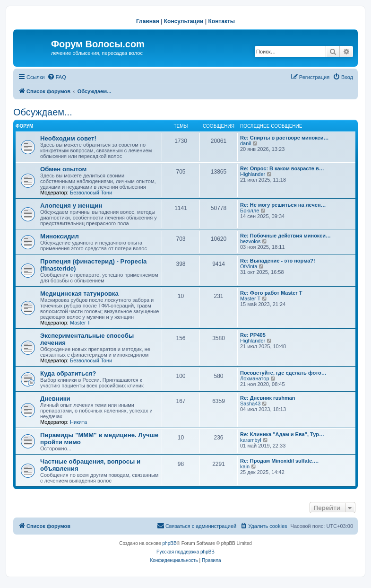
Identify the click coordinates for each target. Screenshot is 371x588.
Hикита (78, 422)
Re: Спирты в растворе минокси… (284, 138)
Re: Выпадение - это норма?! (278, 261)
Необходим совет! (68, 138)
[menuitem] (57, 77)
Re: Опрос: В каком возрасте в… (282, 168)
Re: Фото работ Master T (271, 293)
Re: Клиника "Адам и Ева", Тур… (282, 434)
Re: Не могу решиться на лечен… (283, 205)
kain (245, 466)
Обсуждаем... (43, 112)
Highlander (253, 174)
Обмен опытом (63, 169)
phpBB (170, 543)
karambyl (251, 440)
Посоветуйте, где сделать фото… (283, 373)
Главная (148, 21)
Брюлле (250, 211)
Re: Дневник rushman (268, 398)
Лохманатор (255, 378)
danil (246, 143)
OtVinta (249, 266)
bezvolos (250, 241)
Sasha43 (250, 404)
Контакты (222, 21)
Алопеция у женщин (71, 206)
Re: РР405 (253, 335)
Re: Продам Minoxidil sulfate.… (280, 461)
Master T (80, 323)
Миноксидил (60, 236)
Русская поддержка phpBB (185, 552)
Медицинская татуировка (79, 294)
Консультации (184, 21)
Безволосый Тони (91, 193)
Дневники (55, 399)
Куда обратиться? (68, 373)
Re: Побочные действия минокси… (285, 236)
